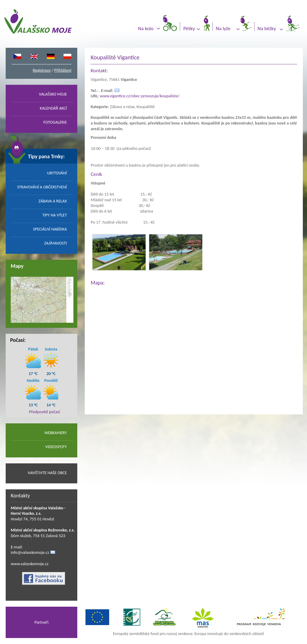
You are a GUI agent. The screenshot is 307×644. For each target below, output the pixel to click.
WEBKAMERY (56, 433)
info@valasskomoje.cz (30, 552)
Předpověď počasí (44, 412)
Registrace (42, 70)
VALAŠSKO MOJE (53, 94)
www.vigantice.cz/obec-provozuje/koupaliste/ (140, 96)
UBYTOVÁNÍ (57, 173)
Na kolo (146, 29)
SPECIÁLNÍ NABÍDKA (50, 229)
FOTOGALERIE (55, 122)
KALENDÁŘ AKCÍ (53, 108)
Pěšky (189, 29)
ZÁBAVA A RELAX (53, 201)
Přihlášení (63, 70)
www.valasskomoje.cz (30, 564)
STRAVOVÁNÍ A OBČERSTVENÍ (42, 187)
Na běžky (267, 29)
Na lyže (223, 29)
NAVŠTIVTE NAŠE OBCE (47, 473)
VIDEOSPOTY (56, 447)
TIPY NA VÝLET (55, 215)
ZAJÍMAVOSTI (55, 243)
